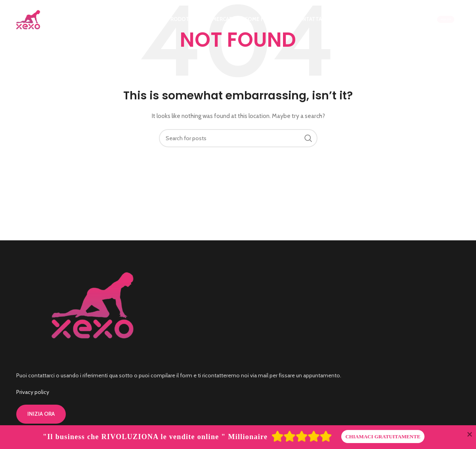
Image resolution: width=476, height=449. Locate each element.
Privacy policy (33, 392)
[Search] (238, 138)
